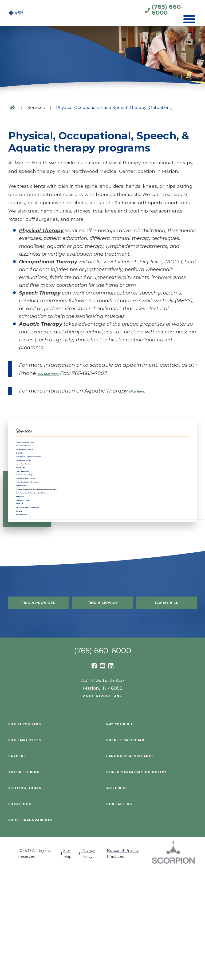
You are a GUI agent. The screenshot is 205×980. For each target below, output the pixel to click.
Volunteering (29, 882)
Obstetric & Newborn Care (48, 531)
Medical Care (32, 505)
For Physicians (31, 834)
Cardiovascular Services (44, 462)
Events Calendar (132, 850)
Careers (20, 866)
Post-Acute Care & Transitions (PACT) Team (68, 565)
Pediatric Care (33, 548)
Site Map (67, 963)
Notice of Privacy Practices (123, 963)
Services (36, 107)
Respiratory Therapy (40, 583)
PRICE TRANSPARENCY (38, 930)
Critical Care (30, 471)
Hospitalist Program (40, 488)
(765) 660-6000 (145, 11)
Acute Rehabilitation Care (47, 445)
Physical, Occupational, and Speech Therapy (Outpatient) (87, 557)
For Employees (31, 850)
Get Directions (105, 806)
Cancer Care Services (41, 453)
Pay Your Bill (127, 834)
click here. (142, 391)
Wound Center (34, 617)
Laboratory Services (40, 497)
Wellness (121, 898)
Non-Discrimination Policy (147, 882)
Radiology (28, 574)
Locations (24, 914)
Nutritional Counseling (43, 522)
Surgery (25, 609)
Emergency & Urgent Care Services (58, 479)
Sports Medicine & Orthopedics (53, 600)
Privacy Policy (88, 963)
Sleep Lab (28, 591)
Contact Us (124, 914)
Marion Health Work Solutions (52, 540)
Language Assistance (139, 866)
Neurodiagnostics (37, 514)
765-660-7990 (55, 373)
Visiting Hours (30, 898)
